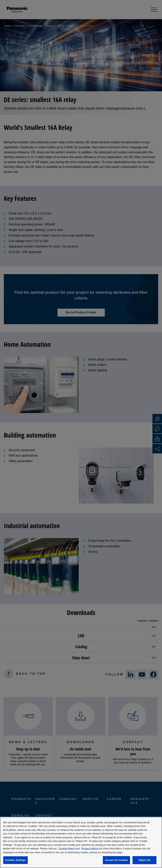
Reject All (144, 860)
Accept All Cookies (116, 860)
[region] (81, 842)
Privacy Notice (90, 849)
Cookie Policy (67, 849)
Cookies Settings (16, 860)
